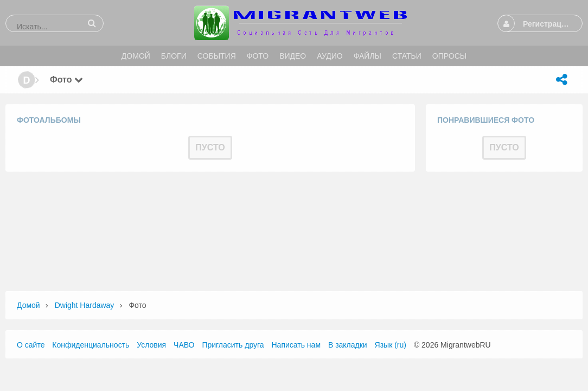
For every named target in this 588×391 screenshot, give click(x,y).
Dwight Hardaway (85, 305)
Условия (151, 345)
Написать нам (296, 345)
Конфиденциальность (91, 345)
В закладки (348, 345)
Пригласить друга (233, 345)
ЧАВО (184, 345)
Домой (28, 305)
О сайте (31, 345)
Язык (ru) (391, 345)
